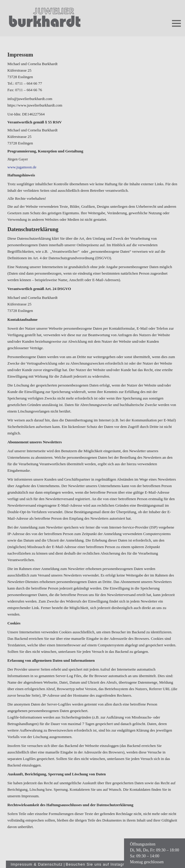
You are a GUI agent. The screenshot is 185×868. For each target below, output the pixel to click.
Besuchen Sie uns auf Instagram (98, 864)
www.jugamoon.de (22, 167)
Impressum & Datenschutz (37, 864)
